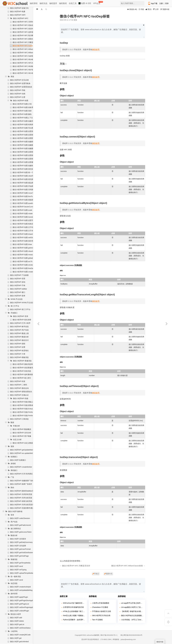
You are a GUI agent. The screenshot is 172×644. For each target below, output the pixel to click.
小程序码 (14, 631)
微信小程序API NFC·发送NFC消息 (26, 29)
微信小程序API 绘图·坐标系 (23, 107)
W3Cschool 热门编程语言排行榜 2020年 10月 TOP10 (74, 603)
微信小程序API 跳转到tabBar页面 (23, 491)
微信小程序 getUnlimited (19, 642)
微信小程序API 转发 (18, 381)
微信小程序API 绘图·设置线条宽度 (25, 152)
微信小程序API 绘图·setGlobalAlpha (26, 237)
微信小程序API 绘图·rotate (23, 214)
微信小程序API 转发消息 (22, 371)
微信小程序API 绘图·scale (22, 210)
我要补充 (108, 574)
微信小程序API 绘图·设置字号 (24, 220)
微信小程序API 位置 (18, 97)
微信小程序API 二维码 (19, 385)
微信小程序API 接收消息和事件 (24, 364)
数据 (12, 422)
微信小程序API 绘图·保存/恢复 (24, 241)
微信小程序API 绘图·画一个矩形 (25, 172)
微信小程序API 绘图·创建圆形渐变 (25, 145)
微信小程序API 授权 (18, 344)
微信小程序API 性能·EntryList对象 (25, 409)
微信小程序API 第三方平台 (20, 309)
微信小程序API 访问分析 (22, 433)
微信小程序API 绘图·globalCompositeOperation (30, 258)
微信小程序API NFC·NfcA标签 (24, 59)
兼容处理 (96, 49)
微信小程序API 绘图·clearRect (24, 176)
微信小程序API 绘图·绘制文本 (24, 224)
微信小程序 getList (17, 624)
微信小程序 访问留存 (18, 539)
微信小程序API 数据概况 (22, 429)
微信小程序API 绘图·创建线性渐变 (25, 142)
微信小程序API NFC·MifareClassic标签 (27, 49)
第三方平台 (15, 306)
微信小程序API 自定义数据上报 (24, 443)
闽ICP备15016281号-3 (108, 635)
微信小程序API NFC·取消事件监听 (26, 35)
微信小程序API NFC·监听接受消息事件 (27, 32)
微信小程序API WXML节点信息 (22, 303)
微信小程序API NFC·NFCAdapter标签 (27, 63)
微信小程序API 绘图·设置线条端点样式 (27, 155)
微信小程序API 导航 (18, 90)
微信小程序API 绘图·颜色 (22, 114)
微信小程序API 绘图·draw (22, 244)
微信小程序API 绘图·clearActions (25, 251)
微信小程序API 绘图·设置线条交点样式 (27, 159)
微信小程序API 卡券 (18, 354)
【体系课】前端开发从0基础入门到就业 (132, 611)
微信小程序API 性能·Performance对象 (27, 412)
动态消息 (14, 583)
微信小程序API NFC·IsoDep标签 (25, 46)
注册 (161, 3)
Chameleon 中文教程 (100, 607)
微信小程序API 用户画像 (22, 436)
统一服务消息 (16, 576)
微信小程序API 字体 (18, 285)
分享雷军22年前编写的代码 (73, 607)
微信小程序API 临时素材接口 (24, 374)
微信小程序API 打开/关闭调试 (21, 474)
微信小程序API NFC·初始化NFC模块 (26, 25)
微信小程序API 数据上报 (19, 333)
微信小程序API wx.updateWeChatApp (25, 453)
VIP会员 (97, 3)
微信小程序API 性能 (21, 398)
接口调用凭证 (16, 529)
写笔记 (96, 574)
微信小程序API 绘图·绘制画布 (24, 124)
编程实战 (43, 3)
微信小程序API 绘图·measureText (25, 255)
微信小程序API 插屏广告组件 (21, 484)
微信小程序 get (16, 638)
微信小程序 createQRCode (20, 635)
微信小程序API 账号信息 (19, 327)
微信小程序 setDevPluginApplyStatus (24, 607)
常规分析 (16, 426)
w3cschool (90, 635)
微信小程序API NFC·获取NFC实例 (26, 39)
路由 (12, 487)
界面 (12, 77)
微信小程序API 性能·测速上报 (24, 402)
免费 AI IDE (85, 3)
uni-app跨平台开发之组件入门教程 (132, 603)
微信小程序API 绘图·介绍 (22, 104)
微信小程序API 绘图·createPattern (25, 272)
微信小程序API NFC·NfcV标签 (24, 73)
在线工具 (73, 3)
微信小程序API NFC (21, 18)
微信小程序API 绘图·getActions (24, 248)
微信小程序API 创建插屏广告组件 (23, 481)
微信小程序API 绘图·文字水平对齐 (25, 231)
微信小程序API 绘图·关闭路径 (24, 190)
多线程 (13, 463)
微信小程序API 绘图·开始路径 (24, 186)
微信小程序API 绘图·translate (24, 217)
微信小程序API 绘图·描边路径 (24, 183)
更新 (12, 446)
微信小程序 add (16, 618)
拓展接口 (14, 457)
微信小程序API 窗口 (18, 292)
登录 (167, 3)
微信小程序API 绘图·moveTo (23, 193)
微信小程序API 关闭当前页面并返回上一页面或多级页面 (31, 505)
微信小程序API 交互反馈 (19, 80)
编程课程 (34, 3)
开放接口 (14, 313)
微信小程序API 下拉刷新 (19, 275)
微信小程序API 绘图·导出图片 (24, 128)
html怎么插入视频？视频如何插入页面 (74, 616)
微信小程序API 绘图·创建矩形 (24, 166)
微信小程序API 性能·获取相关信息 (25, 405)
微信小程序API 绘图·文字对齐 (24, 227)
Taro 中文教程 (97, 620)
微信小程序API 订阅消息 (19, 419)
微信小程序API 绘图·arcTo (23, 261)
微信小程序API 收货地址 (19, 350)
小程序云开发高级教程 (101, 603)
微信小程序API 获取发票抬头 (21, 392)
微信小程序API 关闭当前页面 (21, 498)
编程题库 (53, 3)
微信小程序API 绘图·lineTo (23, 196)
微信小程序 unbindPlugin (20, 611)
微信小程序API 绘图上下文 (23, 118)
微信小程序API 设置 (18, 347)
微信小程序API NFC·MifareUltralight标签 (28, 53)
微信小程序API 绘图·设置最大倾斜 (25, 162)
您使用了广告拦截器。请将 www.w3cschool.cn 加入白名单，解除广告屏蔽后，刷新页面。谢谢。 (101, 31)
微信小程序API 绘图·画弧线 (23, 200)
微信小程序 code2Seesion (20, 518)
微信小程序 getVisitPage (19, 556)
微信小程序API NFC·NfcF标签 (24, 70)
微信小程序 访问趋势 (18, 546)
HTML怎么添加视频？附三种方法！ (74, 611)
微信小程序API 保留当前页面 (21, 501)
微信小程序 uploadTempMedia (22, 573)
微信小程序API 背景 (18, 279)
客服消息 (14, 559)
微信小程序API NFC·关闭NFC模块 (26, 22)
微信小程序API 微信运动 (19, 388)
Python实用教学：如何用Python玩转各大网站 (74, 620)
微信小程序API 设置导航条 (20, 83)
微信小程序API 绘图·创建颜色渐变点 (26, 148)
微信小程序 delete (17, 621)
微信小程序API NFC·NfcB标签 (24, 66)
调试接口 (14, 470)
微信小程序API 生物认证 (19, 395)
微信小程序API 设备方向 (19, 8)
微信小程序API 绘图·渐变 (22, 111)
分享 (156, 9)
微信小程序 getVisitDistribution (22, 553)
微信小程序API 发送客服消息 (24, 368)
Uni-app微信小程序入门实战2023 (132, 607)
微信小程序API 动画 (18, 94)
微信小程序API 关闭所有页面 (21, 494)
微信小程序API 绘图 (21, 101)
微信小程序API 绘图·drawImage (25, 234)
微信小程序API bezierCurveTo (24, 207)
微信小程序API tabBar (19, 289)
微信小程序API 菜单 (18, 296)
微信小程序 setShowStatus (20, 628)
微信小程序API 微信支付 (19, 340)
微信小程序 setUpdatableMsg (21, 590)
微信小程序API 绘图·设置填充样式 (25, 131)
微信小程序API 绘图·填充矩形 (24, 169)
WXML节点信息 (17, 299)
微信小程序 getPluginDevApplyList (23, 600)
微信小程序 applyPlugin (19, 597)
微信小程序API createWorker (21, 467)
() (148, 9)
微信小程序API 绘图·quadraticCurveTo (27, 203)
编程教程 (63, 3)
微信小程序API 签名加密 (22, 320)
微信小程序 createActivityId (20, 587)
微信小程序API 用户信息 (19, 330)
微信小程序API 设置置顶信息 (21, 87)
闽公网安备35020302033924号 (130, 635)
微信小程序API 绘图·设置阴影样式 (25, 138)
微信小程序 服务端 (15, 511)
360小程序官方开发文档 (101, 616)
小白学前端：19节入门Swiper (132, 620)
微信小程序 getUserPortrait (20, 549)
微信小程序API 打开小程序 (20, 323)
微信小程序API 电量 (18, 11)
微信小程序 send (16, 566)
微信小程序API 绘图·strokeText (24, 265)
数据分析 (14, 535)
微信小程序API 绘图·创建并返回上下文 (27, 121)
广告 (12, 477)
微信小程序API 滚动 (18, 282)
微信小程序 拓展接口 (18, 460)
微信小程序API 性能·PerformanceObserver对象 (30, 416)
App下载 (153, 3)
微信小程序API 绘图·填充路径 (24, 179)
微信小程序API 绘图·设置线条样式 (25, 135)
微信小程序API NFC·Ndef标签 (24, 56)
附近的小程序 (16, 614)
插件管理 (14, 594)
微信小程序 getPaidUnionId (20, 525)
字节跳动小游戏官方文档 (101, 611)
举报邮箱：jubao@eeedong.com (124, 639)
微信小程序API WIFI (18, 15)
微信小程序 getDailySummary (21, 542)
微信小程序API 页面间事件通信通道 (24, 508)
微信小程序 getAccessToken (21, 532)
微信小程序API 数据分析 (19, 337)
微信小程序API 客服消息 (22, 361)
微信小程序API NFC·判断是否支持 (26, 42)
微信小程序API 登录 (21, 316)
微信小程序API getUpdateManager (23, 450)
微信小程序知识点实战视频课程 (132, 616)
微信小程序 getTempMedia (20, 563)
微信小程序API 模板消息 (19, 357)
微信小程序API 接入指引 (22, 378)
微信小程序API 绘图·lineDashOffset (26, 268)
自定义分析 (17, 440)
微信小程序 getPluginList (20, 604)
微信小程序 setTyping (18, 570)
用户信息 (14, 522)
